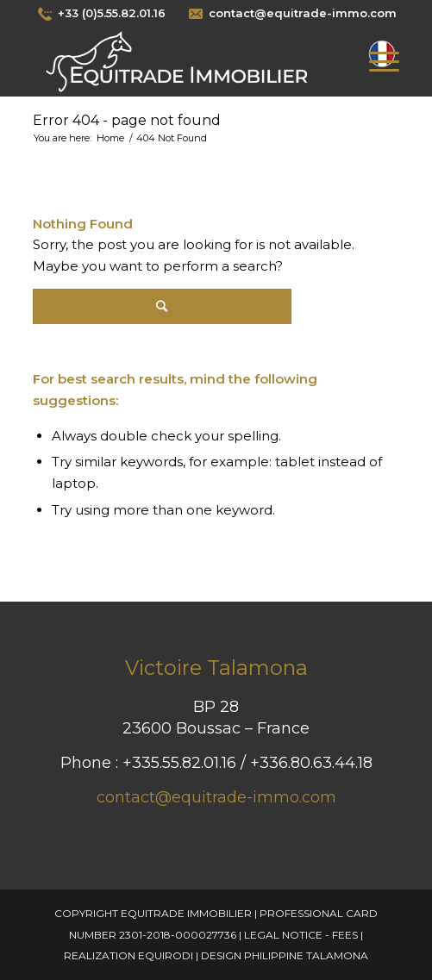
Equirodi (166, 955)
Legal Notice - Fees (301, 935)
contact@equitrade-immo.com (216, 797)
